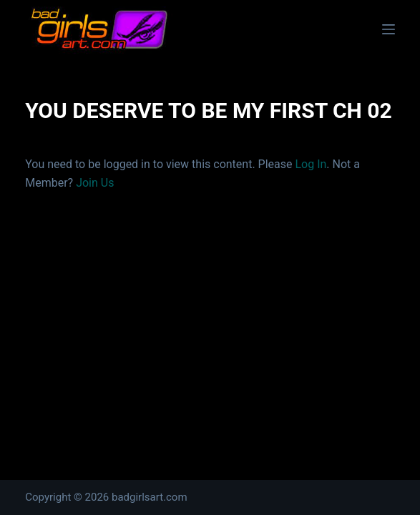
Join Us (95, 183)
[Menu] (389, 29)
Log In (311, 164)
